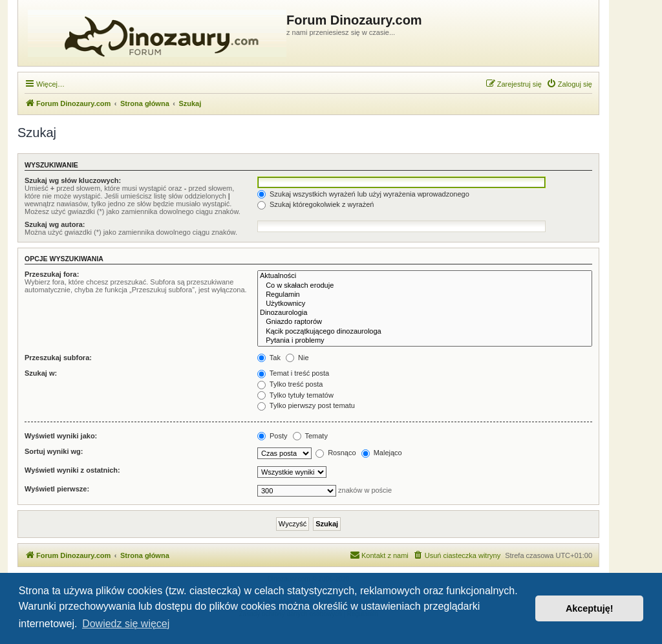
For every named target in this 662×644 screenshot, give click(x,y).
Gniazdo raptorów (425, 322)
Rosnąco (336, 453)
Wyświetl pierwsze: (57, 489)
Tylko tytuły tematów (295, 395)
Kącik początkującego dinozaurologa (425, 332)
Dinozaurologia (425, 313)
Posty (272, 436)
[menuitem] (569, 84)
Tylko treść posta (290, 384)
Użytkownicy (425, 304)
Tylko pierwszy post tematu (306, 405)
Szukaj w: (41, 373)
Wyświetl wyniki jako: (61, 436)
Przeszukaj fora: (52, 274)
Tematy (310, 436)
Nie (297, 358)
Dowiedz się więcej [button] (126, 624)
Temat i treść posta (293, 373)
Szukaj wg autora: (55, 224)
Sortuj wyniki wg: (54, 451)
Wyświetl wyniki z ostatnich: (72, 470)
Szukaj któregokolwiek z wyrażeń (315, 204)
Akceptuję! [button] (590, 608)
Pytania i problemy (425, 341)
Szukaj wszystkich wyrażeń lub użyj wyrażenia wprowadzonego (363, 194)
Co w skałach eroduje (425, 286)
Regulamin (425, 295)
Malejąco (382, 453)
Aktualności (425, 276)
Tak (269, 358)
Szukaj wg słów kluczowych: (73, 180)
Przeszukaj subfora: (58, 358)
